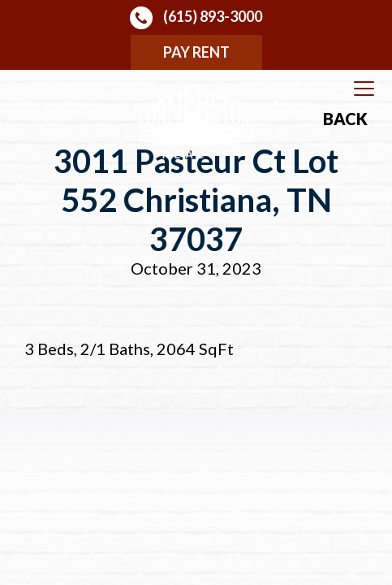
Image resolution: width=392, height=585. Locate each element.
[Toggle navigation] (364, 89)
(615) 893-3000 (196, 18)
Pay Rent (196, 52)
